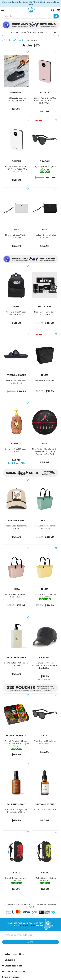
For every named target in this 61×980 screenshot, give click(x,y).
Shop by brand (11, 977)
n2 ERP (32, 907)
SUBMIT (31, 942)
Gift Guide (7, 40)
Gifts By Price (19, 40)
